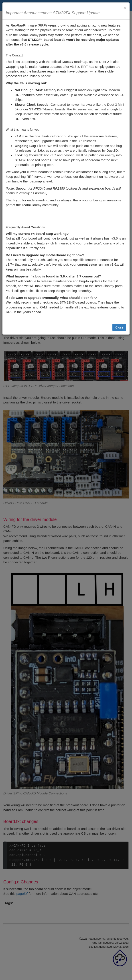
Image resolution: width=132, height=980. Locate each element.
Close (119, 327)
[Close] (125, 8)
